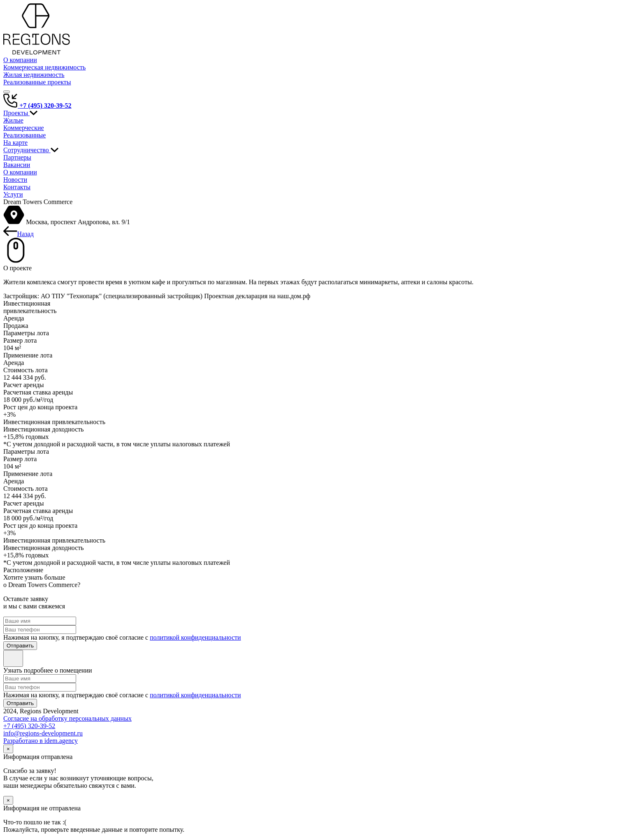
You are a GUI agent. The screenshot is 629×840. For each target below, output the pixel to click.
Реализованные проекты (37, 82)
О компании (20, 60)
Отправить (20, 646)
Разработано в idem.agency (41, 741)
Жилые (13, 120)
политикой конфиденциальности (195, 637)
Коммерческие (24, 128)
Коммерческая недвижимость (44, 67)
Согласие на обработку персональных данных (67, 718)
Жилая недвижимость (34, 75)
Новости (15, 180)
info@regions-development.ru (43, 733)
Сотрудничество (31, 150)
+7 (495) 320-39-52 (37, 106)
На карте (15, 143)
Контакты (17, 187)
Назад (19, 234)
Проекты (20, 113)
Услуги (13, 194)
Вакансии (17, 165)
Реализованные (24, 135)
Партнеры (17, 157)
